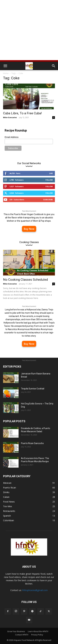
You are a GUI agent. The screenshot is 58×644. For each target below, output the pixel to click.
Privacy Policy (37, 635)
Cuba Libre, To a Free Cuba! (22, 113)
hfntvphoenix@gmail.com (35, 590)
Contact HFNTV (22, 635)
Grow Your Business (16, 631)
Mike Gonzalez (10, 117)
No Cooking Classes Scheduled (26, 280)
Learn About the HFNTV (38, 631)
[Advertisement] (29, 31)
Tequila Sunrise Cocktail (33, 389)
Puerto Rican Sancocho (32, 443)
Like (51, 173)
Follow (49, 180)
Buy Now (29, 229)
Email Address (12, 137)
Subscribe (48, 200)
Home (6, 73)
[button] (5, 66)
